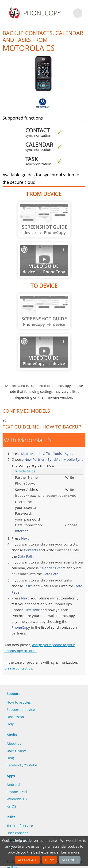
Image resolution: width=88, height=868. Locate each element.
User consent (17, 830)
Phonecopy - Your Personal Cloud (35, 13)
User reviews (17, 748)
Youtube (31, 763)
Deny (50, 860)
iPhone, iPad (17, 789)
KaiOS (11, 804)
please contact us (18, 666)
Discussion (15, 714)
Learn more (70, 852)
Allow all (27, 860)
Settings (70, 860)
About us (14, 741)
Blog (10, 755)
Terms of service (20, 823)
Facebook (14, 763)
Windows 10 (17, 797)
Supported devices (21, 707)
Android (13, 782)
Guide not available (44, 220)
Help (10, 722)
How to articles (19, 700)
